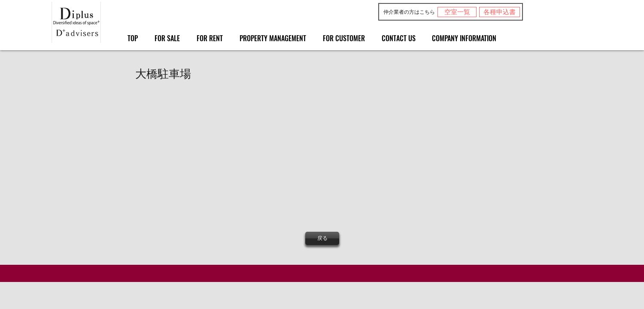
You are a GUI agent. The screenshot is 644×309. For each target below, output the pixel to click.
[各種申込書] (500, 12)
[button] (184, 151)
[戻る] (322, 238)
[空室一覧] (457, 12)
